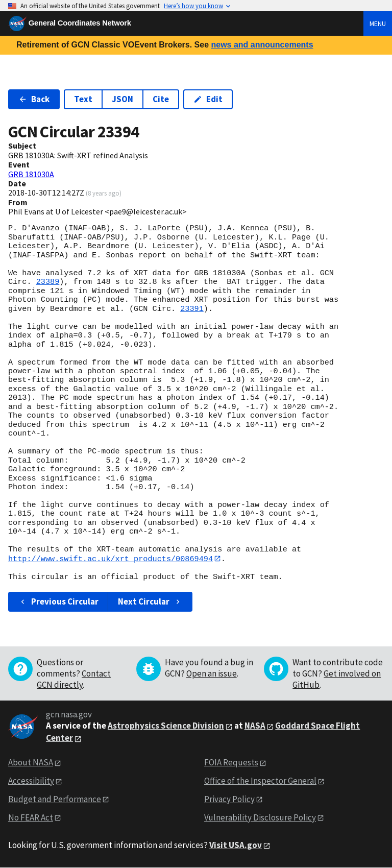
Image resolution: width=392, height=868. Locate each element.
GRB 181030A (31, 174)
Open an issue (212, 674)
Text (83, 99)
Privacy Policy (229, 799)
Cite (161, 99)
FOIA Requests (231, 762)
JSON (122, 99)
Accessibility (31, 781)
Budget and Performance (55, 799)
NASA (255, 726)
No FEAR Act (31, 817)
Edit (208, 99)
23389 (48, 282)
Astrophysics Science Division (166, 726)
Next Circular (150, 601)
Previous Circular (58, 601)
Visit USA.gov (236, 845)
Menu (378, 23)
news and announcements (262, 45)
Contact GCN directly (74, 680)
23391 (192, 309)
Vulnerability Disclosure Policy (260, 817)
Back (34, 99)
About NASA (31, 762)
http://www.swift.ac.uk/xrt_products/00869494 (111, 559)
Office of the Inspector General (260, 781)
